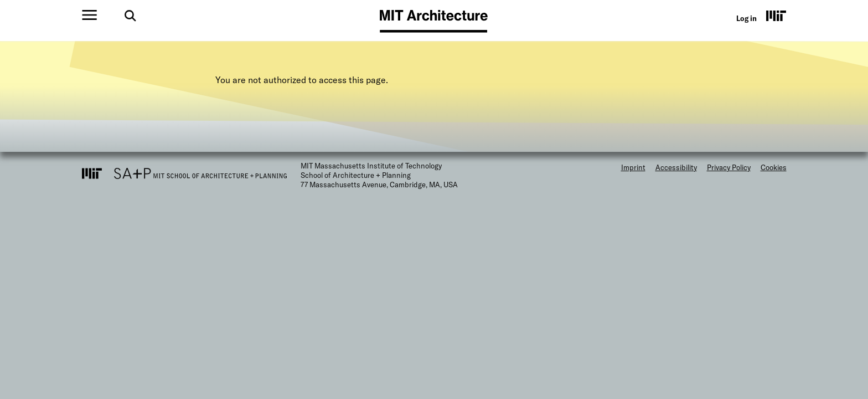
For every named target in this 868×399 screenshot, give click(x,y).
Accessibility (676, 167)
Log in (746, 18)
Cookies (774, 167)
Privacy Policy (729, 167)
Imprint (633, 167)
